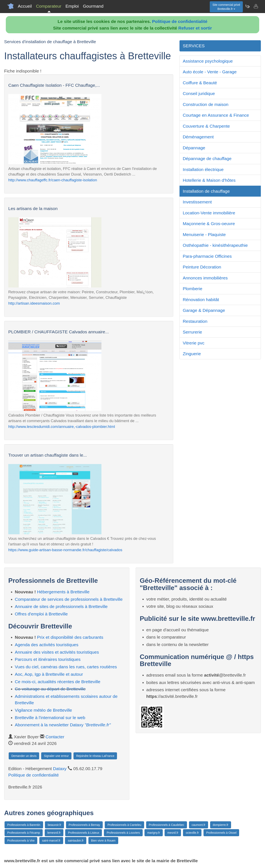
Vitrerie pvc (194, 343)
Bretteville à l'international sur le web (50, 718)
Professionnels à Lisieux (84, 833)
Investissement (197, 202)
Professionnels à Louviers (123, 833)
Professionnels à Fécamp (24, 833)
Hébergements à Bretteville (63, 592)
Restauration (195, 321)
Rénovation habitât (201, 300)
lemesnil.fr (54, 833)
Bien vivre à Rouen (103, 841)
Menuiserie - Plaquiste (204, 235)
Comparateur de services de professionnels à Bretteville (69, 599)
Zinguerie (192, 354)
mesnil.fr (173, 833)
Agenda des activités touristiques (47, 645)
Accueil (25, 6)
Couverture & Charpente (206, 126)
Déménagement (198, 137)
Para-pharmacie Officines (207, 256)
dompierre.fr (221, 825)
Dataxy (60, 769)
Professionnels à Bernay (84, 825)
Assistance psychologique (208, 61)
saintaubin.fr (76, 841)
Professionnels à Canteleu (124, 825)
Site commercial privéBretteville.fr (226, 7)
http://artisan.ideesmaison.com (34, 303)
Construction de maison (206, 104)
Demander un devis (24, 756)
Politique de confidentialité (180, 21)
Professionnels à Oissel (221, 833)
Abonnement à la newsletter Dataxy (63, 725)
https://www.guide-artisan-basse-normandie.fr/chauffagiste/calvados (65, 550)
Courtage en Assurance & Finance (216, 115)
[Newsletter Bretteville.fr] (247, 6)
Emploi (72, 6)
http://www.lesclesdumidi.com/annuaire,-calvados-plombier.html (62, 427)
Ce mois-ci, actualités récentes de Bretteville (58, 682)
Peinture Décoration (202, 267)
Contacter (55, 737)
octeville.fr (192, 833)
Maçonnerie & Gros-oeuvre (209, 224)
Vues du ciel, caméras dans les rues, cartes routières (66, 667)
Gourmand (93, 6)
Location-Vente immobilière (209, 213)
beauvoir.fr (54, 825)
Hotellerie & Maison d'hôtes (209, 180)
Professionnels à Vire (21, 841)
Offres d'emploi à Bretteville (41, 614)
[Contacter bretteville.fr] (256, 6)
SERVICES (194, 46)
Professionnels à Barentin (24, 825)
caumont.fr (199, 825)
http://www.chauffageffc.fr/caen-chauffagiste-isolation (53, 180)
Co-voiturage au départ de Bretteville (50, 689)
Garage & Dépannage (204, 310)
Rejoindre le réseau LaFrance (95, 756)
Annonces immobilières (205, 278)
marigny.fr (154, 833)
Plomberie (193, 289)
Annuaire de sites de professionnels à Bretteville (61, 606)
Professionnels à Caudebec (167, 825)
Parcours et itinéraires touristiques (48, 659)
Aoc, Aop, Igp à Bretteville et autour (49, 674)
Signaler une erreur (56, 756)
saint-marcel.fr (51, 841)
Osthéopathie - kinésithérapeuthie (215, 245)
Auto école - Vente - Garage (210, 72)
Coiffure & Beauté (200, 83)
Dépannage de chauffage (207, 159)
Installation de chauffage (206, 191)
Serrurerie (192, 332)
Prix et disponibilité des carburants (70, 637)
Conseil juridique (199, 93)
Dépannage (194, 148)
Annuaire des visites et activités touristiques (57, 652)
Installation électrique (203, 169)
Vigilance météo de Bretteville (43, 710)
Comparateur (49, 6)
